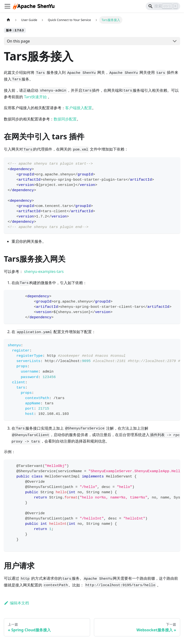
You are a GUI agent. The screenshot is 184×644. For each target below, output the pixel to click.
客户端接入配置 (79, 108)
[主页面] (8, 20)
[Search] (163, 6)
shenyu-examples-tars (44, 271)
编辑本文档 (16, 603)
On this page (18, 41)
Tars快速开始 (35, 97)
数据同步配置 (65, 119)
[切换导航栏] (7, 6)
